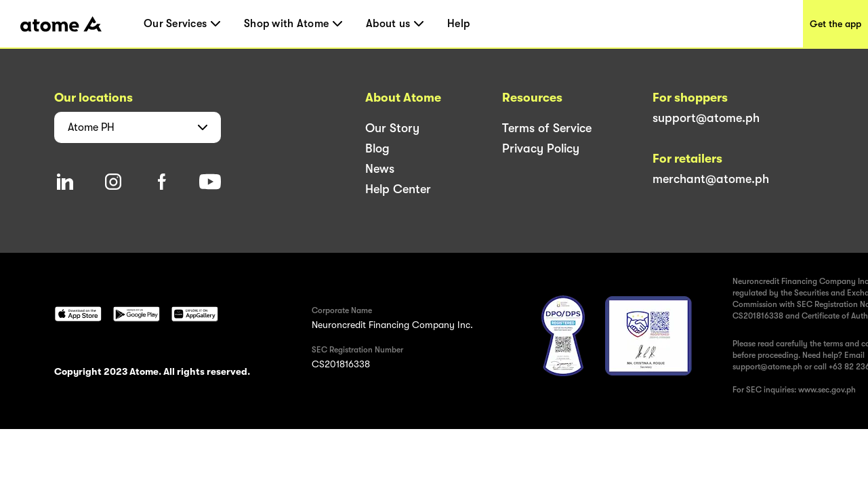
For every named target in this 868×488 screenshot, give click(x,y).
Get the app (835, 24)
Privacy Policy (541, 148)
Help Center (398, 189)
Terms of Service (547, 128)
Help (458, 24)
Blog (377, 148)
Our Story (392, 128)
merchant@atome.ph (711, 179)
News (380, 169)
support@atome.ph (706, 118)
